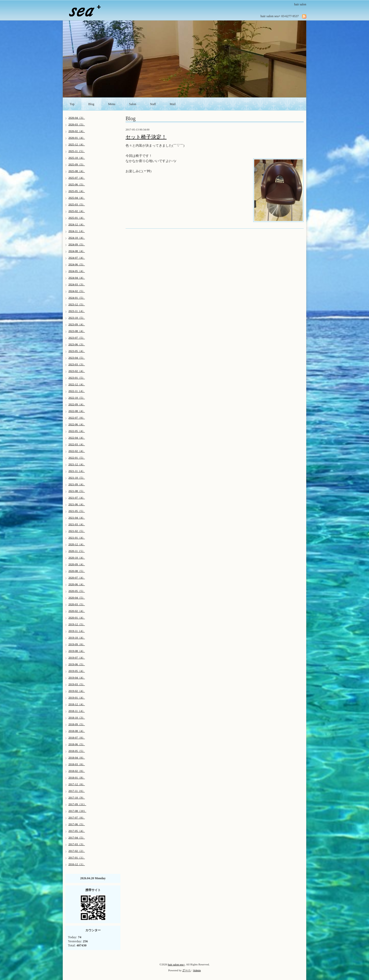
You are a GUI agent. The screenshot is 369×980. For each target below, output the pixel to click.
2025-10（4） (77, 158)
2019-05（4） (77, 671)
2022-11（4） (77, 391)
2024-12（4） (77, 224)
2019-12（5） (77, 624)
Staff (153, 104)
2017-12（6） (77, 784)
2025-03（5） (77, 204)
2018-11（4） (77, 711)
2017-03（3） (77, 844)
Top (72, 104)
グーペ (186, 970)
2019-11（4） (77, 631)
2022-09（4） (77, 404)
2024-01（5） (77, 298)
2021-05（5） (77, 511)
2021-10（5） (77, 478)
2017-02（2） (77, 851)
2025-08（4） (77, 171)
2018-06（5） (77, 744)
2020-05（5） (77, 591)
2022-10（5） (77, 398)
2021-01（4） (77, 538)
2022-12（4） (77, 384)
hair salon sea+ (176, 964)
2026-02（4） (77, 131)
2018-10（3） (77, 718)
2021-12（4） (77, 464)
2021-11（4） (77, 471)
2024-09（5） (77, 244)
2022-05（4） (77, 431)
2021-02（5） (77, 531)
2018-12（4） (77, 704)
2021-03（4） (77, 524)
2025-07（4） (77, 178)
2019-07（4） (77, 658)
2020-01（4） (77, 618)
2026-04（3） (77, 118)
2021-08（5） (77, 491)
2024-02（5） (77, 291)
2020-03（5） (77, 604)
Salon (133, 104)
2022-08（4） (77, 411)
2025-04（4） (77, 198)
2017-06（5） (77, 824)
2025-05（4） (77, 191)
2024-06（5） (77, 264)
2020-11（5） (77, 551)
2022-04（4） (77, 438)
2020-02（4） (77, 611)
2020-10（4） (77, 558)
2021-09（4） (77, 484)
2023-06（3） (77, 344)
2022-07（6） (77, 418)
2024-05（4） (77, 271)
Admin (197, 970)
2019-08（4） (77, 651)
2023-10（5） (77, 318)
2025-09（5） (77, 164)
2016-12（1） (77, 864)
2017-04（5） (77, 837)
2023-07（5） (77, 338)
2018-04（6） (77, 757)
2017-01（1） (77, 857)
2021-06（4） (77, 504)
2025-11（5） (77, 151)
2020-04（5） (77, 598)
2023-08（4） (77, 331)
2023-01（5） (77, 378)
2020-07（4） (77, 578)
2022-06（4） (77, 424)
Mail (173, 104)
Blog (91, 104)
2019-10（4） (77, 638)
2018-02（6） (77, 771)
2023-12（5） (77, 304)
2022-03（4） (77, 444)
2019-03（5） (77, 684)
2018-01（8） (77, 777)
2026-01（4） (77, 138)
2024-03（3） (77, 284)
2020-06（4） (77, 584)
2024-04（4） (77, 278)
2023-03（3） (77, 364)
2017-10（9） (77, 797)
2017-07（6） (77, 817)
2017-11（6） (77, 791)
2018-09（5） (77, 724)
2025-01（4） (77, 218)
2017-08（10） (77, 811)
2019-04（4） (77, 678)
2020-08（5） (77, 571)
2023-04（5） (77, 358)
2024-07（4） (77, 258)
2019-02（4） (77, 691)
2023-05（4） (77, 351)
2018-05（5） (77, 751)
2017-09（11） (77, 804)
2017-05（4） (77, 831)
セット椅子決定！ (146, 137)
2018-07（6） (77, 737)
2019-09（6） (77, 644)
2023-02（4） (77, 371)
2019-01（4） (77, 698)
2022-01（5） (77, 458)
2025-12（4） (77, 144)
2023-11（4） (77, 311)
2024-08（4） (77, 251)
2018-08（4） (77, 731)
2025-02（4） (77, 211)
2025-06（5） (77, 184)
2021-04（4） (77, 518)
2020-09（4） (77, 564)
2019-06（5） (77, 664)
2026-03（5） (77, 124)
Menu (112, 104)
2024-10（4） (77, 238)
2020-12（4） (77, 544)
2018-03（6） (77, 764)
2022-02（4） (77, 451)
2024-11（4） (77, 231)
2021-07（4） (77, 498)
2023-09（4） (77, 324)
